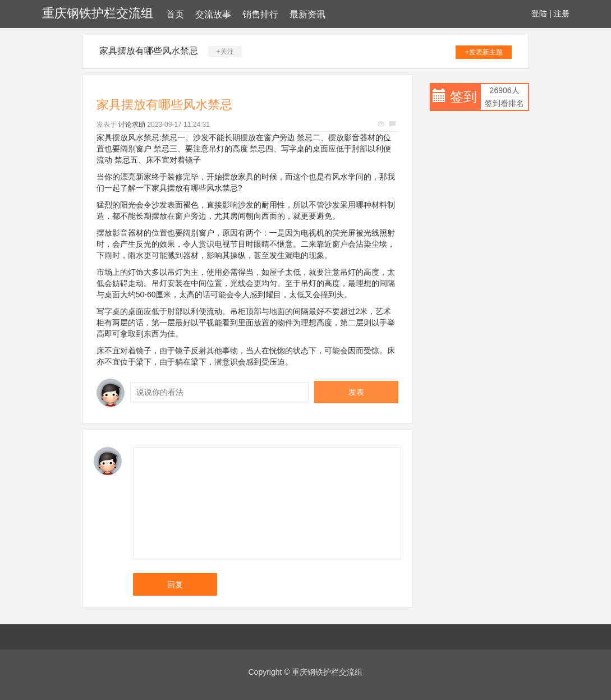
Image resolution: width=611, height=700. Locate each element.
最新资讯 (307, 14)
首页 (175, 14)
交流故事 (213, 14)
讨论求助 (132, 125)
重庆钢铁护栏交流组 (98, 13)
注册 (562, 13)
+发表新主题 (484, 52)
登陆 (539, 13)
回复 (175, 584)
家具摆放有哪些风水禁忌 (149, 51)
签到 (463, 97)
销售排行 (260, 14)
